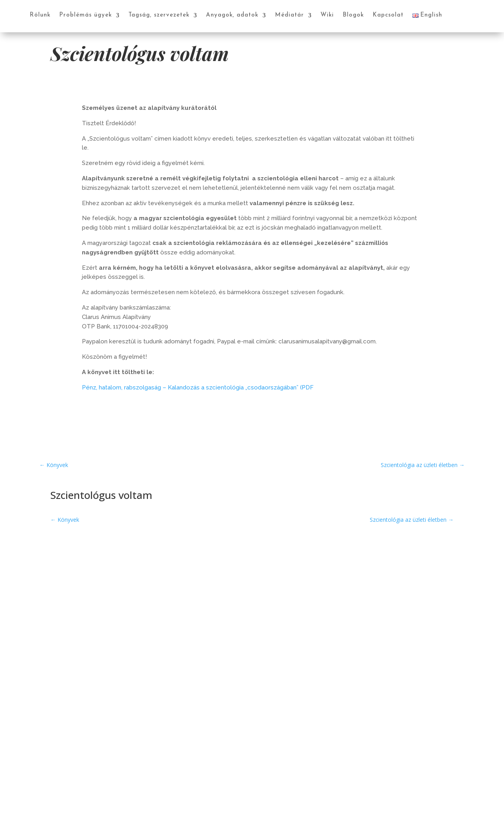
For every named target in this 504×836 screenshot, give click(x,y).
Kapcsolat (388, 15)
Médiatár (289, 15)
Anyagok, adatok (232, 15)
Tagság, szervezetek (159, 15)
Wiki (327, 15)
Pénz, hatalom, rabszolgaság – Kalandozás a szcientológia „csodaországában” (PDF (198, 387)
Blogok (353, 15)
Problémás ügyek (85, 15)
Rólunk (40, 15)
